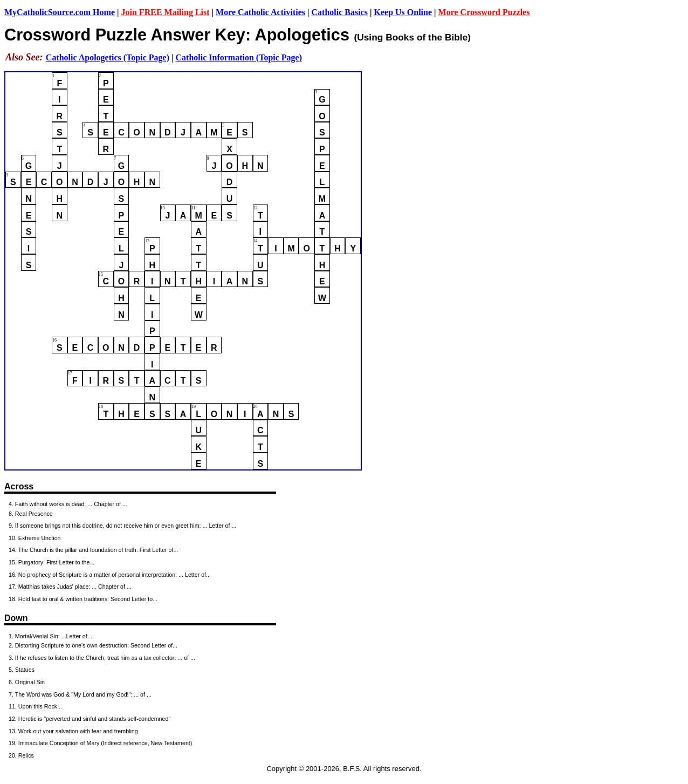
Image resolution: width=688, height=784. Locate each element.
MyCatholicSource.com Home (60, 12)
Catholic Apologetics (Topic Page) (108, 57)
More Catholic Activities (260, 12)
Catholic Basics (340, 12)
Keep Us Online (403, 12)
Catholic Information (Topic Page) (239, 57)
